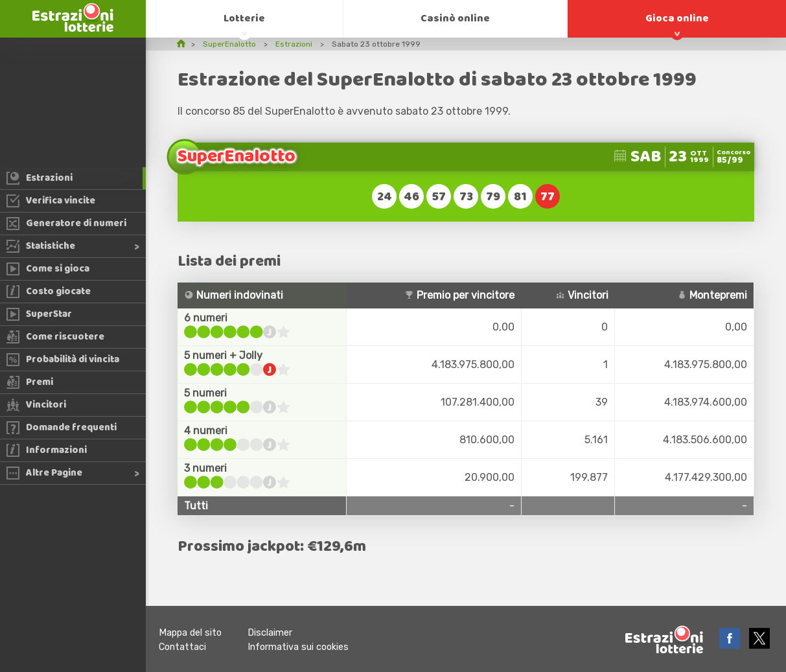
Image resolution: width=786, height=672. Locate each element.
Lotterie (244, 18)
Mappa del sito (190, 633)
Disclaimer (270, 633)
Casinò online (455, 18)
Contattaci (182, 647)
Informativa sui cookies (298, 647)
